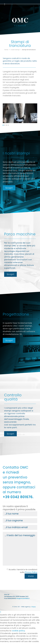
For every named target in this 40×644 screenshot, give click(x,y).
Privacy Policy (31, 572)
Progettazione (23, 4)
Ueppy (34, 607)
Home (6, 50)
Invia (31, 576)
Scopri (9, 188)
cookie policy (18, 631)
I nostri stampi (15, 50)
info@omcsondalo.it (23, 598)
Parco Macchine (10, 4)
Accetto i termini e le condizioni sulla (22, 571)
